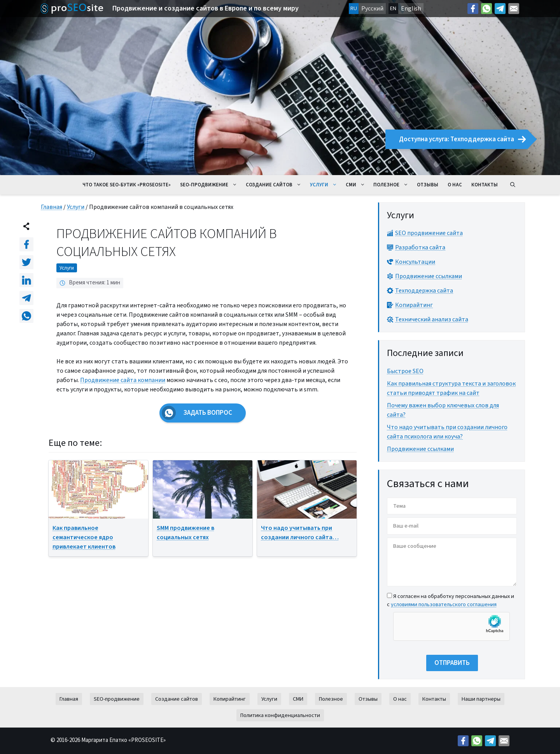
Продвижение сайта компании (123, 380)
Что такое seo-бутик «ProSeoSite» (127, 185)
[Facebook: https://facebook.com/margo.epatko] (473, 9)
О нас (455, 185)
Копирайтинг (230, 699)
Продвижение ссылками (420, 449)
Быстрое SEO (405, 371)
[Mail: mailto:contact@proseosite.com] (514, 9)
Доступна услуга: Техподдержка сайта (462, 139)
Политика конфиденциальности (280, 715)
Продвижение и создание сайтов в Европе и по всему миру (206, 9)
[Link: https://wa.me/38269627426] (486, 9)
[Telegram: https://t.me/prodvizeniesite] (500, 9)
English (411, 9)
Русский (372, 9)
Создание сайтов (276, 185)
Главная (52, 207)
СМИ (357, 185)
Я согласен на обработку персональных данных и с (451, 601)
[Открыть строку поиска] (513, 185)
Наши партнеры (481, 699)
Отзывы (428, 185)
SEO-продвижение (211, 185)
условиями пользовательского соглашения (444, 604)
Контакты (485, 185)
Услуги (325, 185)
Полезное (393, 185)
